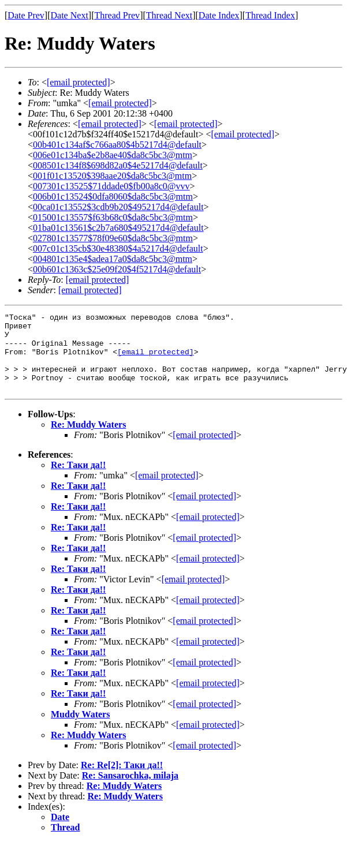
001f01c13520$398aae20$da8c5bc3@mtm (112, 176)
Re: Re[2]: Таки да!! (122, 781)
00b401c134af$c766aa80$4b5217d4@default (117, 145)
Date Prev (26, 15)
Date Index (219, 15)
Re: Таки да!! (78, 480)
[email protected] (110, 124)
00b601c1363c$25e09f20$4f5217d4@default (117, 269)
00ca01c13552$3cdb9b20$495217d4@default (118, 207)
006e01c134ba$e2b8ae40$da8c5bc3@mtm (113, 155)
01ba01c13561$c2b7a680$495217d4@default (118, 228)
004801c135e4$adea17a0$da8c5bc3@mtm (113, 259)
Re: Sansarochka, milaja (130, 791)
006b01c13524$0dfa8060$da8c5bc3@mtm (113, 197)
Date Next (70, 15)
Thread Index (270, 15)
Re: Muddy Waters (88, 440)
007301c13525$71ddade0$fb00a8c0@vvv (111, 186)
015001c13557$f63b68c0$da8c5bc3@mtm (113, 217)
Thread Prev (117, 15)
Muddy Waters (80, 730)
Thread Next (169, 15)
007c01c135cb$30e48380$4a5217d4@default (118, 248)
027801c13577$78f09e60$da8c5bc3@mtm (113, 238)
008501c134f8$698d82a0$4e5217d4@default (118, 165)
